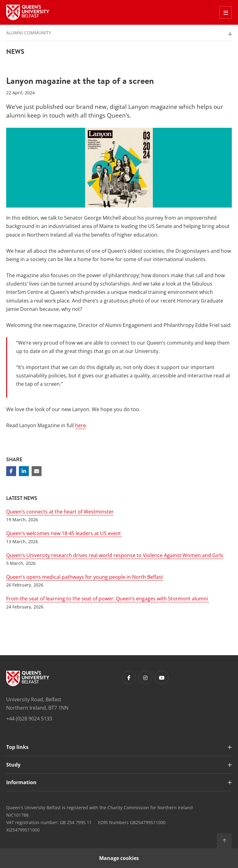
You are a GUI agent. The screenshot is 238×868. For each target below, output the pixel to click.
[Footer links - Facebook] (129, 677)
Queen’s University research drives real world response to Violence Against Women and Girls (115, 555)
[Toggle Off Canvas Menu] (226, 12)
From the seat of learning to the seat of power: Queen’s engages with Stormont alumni (108, 599)
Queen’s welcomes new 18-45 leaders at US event (64, 533)
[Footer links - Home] (28, 678)
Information (21, 782)
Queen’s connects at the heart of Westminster (60, 512)
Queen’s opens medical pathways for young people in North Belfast (85, 577)
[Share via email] (37, 471)
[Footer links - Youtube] (162, 677)
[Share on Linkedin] (24, 471)
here (80, 425)
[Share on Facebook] (11, 471)
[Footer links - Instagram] (145, 677)
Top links (17, 747)
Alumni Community (29, 33)
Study (13, 765)
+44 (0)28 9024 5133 (29, 719)
